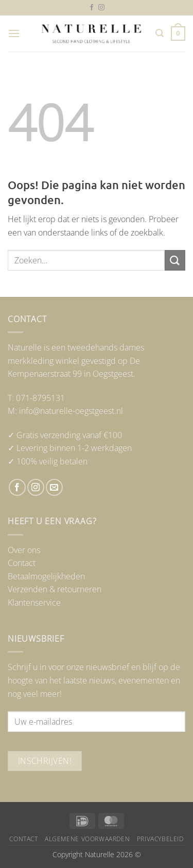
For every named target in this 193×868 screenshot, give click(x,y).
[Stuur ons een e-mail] (54, 487)
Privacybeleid (160, 839)
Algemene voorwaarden (87, 839)
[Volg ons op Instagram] (101, 8)
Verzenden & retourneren (55, 589)
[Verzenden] (175, 260)
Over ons (24, 550)
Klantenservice (34, 603)
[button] (14, 33)
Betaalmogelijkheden (46, 576)
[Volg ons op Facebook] (92, 8)
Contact (22, 563)
